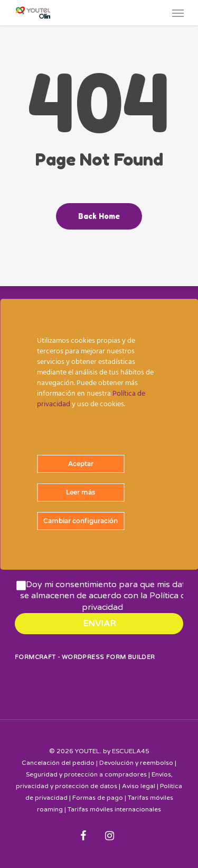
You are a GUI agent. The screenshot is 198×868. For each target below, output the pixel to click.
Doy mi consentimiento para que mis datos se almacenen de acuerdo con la (107, 596)
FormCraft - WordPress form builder (85, 657)
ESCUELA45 (131, 751)
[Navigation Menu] (178, 13)
